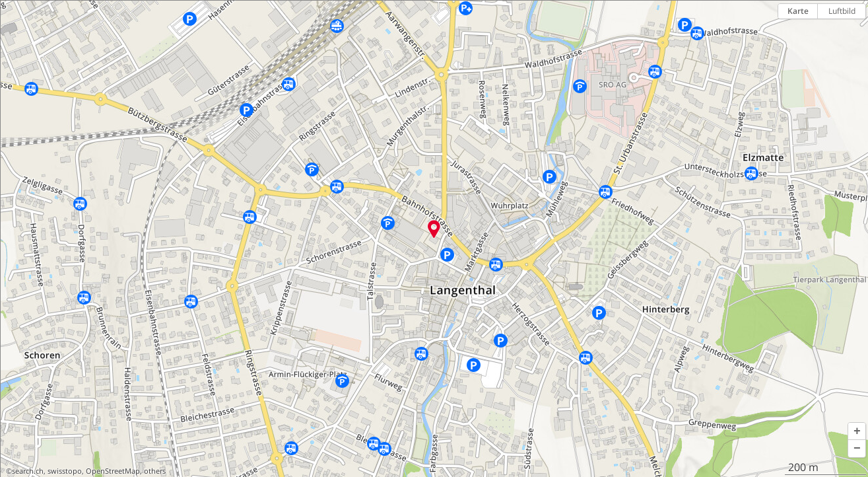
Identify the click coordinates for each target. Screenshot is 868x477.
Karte (798, 11)
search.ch (28, 471)
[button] (857, 431)
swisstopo (65, 471)
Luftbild (842, 11)
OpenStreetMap (113, 471)
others (155, 471)
